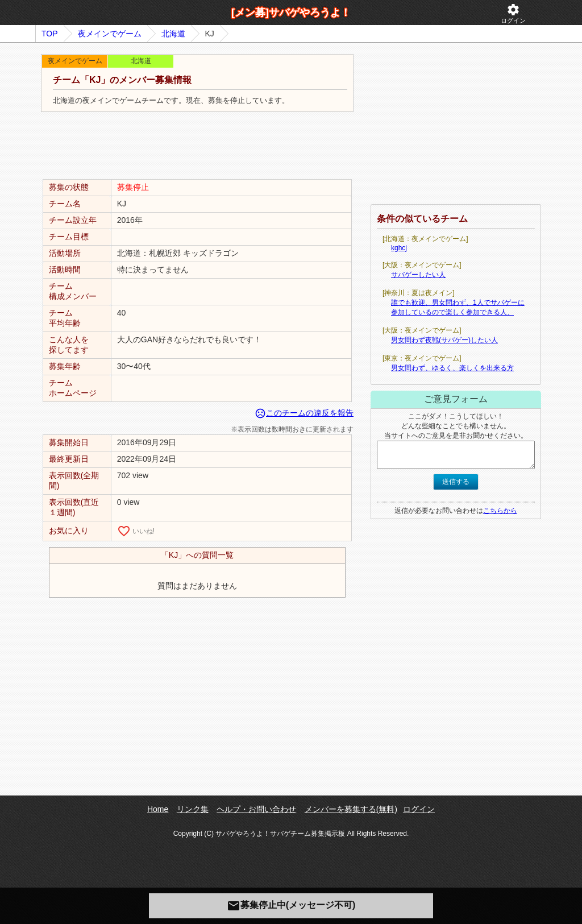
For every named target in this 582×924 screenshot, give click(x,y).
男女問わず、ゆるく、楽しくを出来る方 (452, 368)
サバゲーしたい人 (418, 275)
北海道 (173, 34)
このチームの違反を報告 (304, 413)
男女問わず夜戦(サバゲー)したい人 (444, 340)
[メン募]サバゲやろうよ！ (291, 13)
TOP (50, 34)
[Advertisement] (197, 146)
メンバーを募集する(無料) (351, 809)
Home (158, 809)
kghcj (399, 248)
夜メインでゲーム (110, 34)
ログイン (513, 13)
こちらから (500, 511)
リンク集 (193, 809)
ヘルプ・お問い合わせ (256, 809)
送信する (456, 482)
